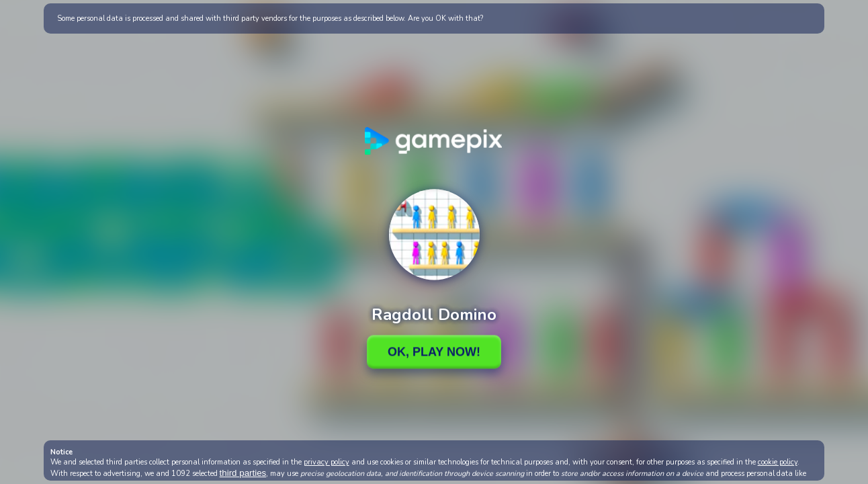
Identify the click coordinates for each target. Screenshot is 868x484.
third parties (243, 473)
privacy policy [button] (327, 462)
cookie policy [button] (778, 462)
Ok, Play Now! (434, 352)
